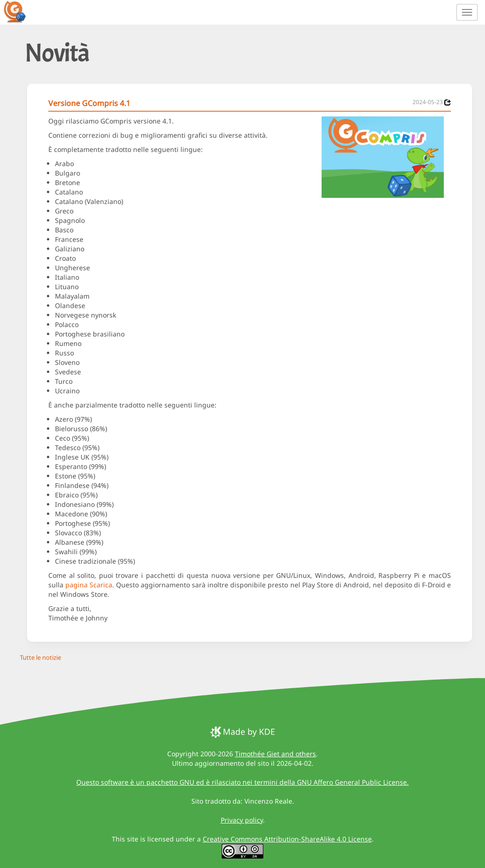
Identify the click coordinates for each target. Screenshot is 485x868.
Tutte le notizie (40, 657)
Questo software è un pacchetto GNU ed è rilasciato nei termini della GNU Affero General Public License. (242, 782)
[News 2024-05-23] (448, 102)
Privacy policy (242, 820)
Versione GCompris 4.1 (89, 103)
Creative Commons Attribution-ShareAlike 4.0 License (287, 839)
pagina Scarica (89, 585)
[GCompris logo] (20, 11)
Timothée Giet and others (275, 754)
